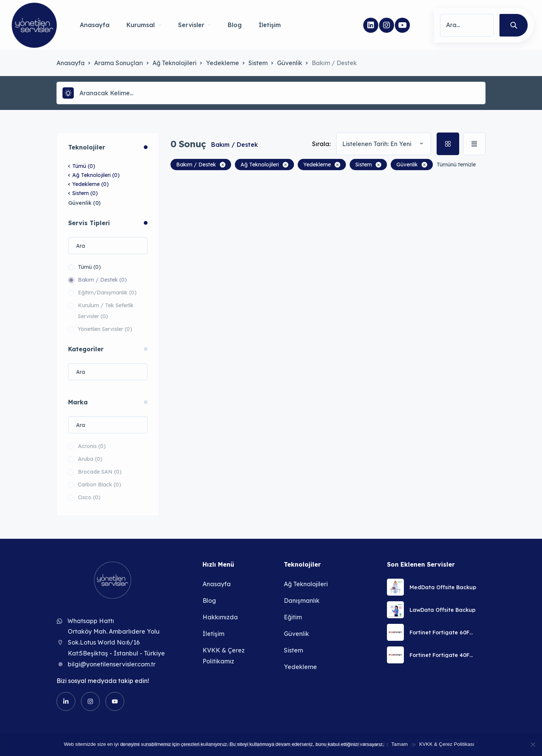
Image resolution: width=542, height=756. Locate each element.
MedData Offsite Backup (443, 587)
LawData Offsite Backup (442, 610)
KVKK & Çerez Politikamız (224, 656)
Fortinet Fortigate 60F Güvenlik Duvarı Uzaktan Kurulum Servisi (443, 633)
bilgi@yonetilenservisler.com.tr (112, 664)
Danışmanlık (302, 601)
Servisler (194, 25)
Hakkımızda (220, 617)
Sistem (258, 63)
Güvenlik (290, 63)
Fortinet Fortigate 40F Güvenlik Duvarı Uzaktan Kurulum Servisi (443, 655)
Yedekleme (222, 63)
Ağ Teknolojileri (174, 63)
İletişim (270, 25)
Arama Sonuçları (119, 63)
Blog (235, 25)
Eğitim (293, 617)
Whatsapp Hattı (91, 621)
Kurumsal (144, 25)
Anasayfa (95, 25)
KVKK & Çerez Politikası (447, 744)
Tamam (400, 744)
